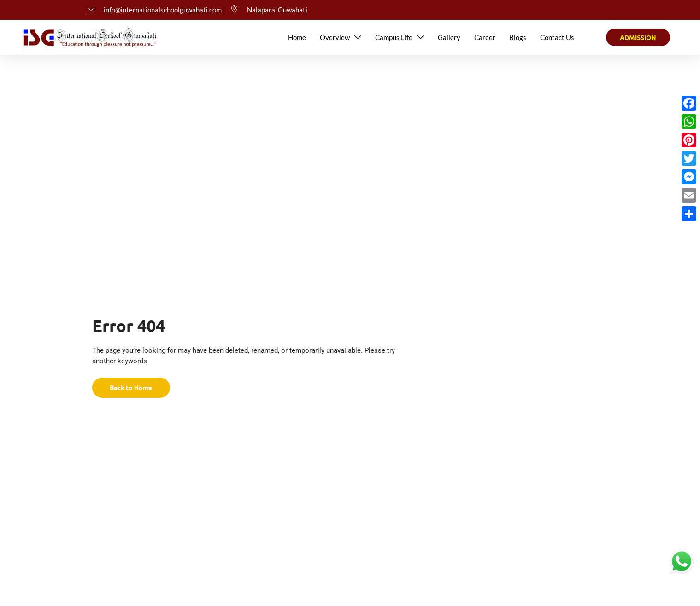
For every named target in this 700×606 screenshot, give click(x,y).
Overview (341, 37)
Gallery (449, 37)
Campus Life (400, 37)
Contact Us (557, 37)
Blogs (518, 37)
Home (297, 37)
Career (485, 37)
